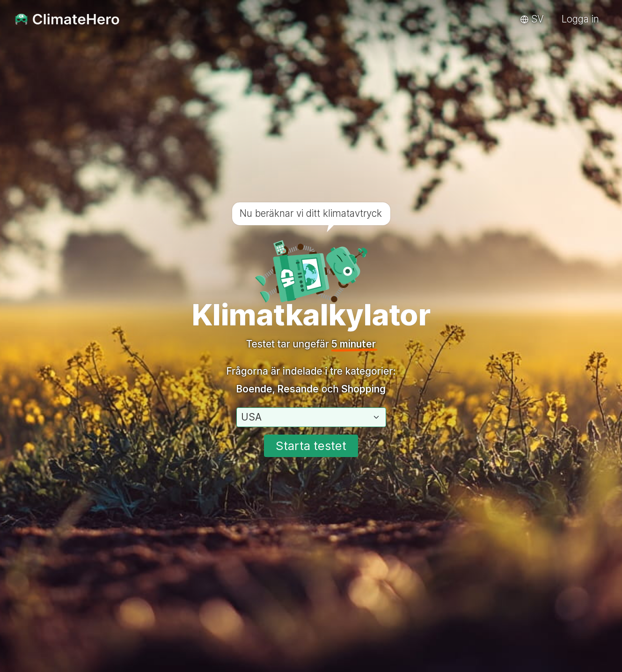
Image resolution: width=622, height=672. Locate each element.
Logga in (580, 19)
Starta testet (311, 446)
